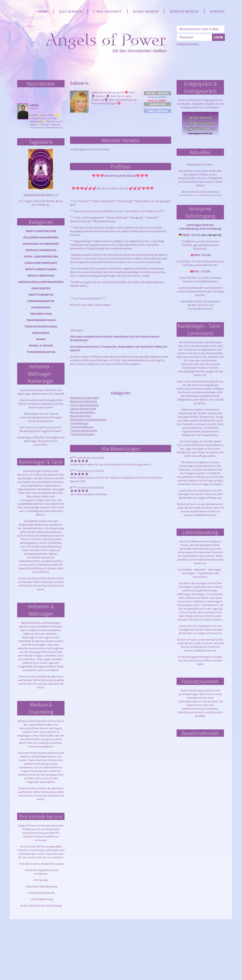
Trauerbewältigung (41, 320)
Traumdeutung (41, 314)
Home (43, 11)
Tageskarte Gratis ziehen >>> (41, 195)
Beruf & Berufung (41, 275)
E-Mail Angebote (108, 11)
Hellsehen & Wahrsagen (41, 237)
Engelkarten (41, 288)
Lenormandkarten (41, 301)
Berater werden (184, 11)
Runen (41, 339)
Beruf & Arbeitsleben (41, 269)
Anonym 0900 (158, 104)
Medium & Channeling (41, 250)
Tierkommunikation (41, 352)
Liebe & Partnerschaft (41, 263)
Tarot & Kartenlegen (41, 231)
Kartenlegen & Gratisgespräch (41, 282)
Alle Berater (71, 11)
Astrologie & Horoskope (41, 244)
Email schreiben (157, 111)
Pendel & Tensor (41, 345)
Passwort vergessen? (188, 44)
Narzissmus (41, 333)
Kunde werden (146, 11)
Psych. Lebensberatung (41, 256)
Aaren (34, 105)
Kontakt (217, 11)
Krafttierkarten (41, 295)
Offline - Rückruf (158, 93)
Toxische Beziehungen (41, 326)
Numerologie (41, 307)
